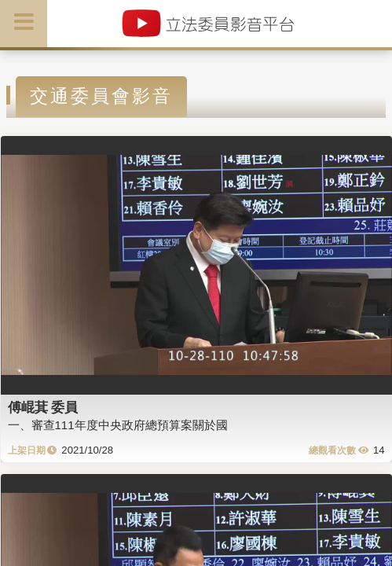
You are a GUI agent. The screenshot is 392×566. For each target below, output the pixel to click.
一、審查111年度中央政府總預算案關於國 (118, 425)
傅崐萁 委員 (43, 407)
